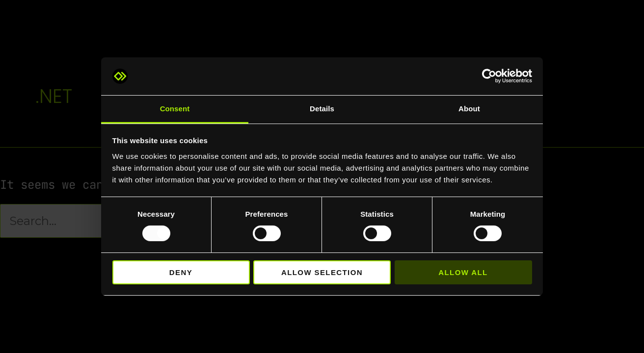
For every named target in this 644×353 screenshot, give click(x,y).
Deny (181, 272)
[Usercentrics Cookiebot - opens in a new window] (489, 76)
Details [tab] (322, 109)
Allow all (463, 272)
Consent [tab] (175, 109)
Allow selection (322, 272)
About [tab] (469, 109)
